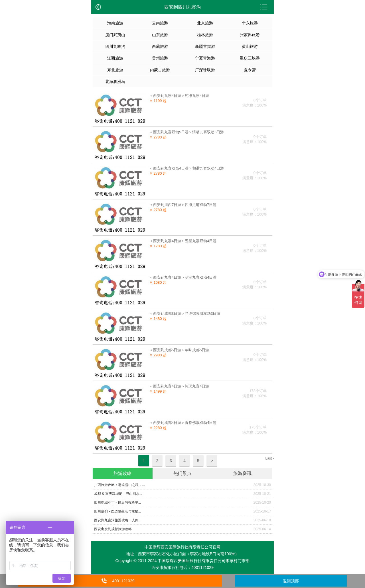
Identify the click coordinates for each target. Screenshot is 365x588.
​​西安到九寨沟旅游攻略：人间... (118, 520)
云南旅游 (160, 23)
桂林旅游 (205, 35)
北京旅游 (205, 23)
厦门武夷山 (115, 35)
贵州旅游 (160, 58)
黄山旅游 (250, 46)
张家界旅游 (250, 35)
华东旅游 (250, 23)
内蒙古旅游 (160, 70)
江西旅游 (115, 58)
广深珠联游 (205, 70)
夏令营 (250, 70)
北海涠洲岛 (115, 81)
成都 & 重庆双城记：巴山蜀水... (118, 494)
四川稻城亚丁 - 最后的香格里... (118, 503)
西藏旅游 (160, 46)
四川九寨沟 (115, 46)
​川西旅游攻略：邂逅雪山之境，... (119, 485)
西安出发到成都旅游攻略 (113, 529)
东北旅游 (115, 70)
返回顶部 (291, 581)
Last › (270, 458)
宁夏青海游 (205, 58)
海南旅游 (115, 23)
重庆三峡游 (250, 58)
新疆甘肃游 (205, 46)
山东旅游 (160, 35)
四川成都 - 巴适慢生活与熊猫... (118, 511)
